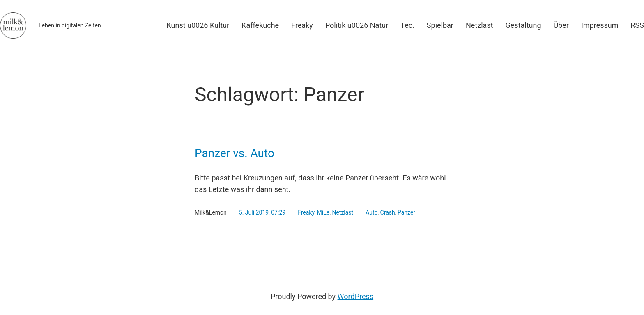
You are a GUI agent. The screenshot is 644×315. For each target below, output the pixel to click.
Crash (388, 212)
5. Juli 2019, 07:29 (262, 212)
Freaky (306, 212)
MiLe (323, 212)
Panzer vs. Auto (235, 153)
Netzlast (343, 212)
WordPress (355, 296)
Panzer (406, 212)
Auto (371, 212)
